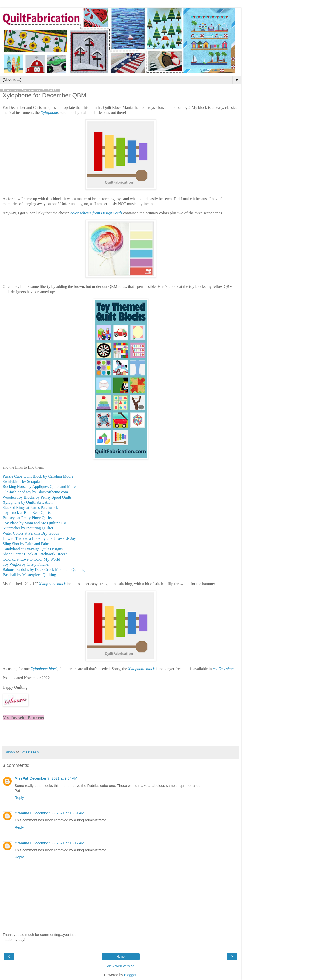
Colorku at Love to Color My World (31, 559)
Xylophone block (52, 584)
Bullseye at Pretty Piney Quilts (27, 518)
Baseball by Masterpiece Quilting (29, 575)
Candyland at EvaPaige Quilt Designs (33, 549)
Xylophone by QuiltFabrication (28, 502)
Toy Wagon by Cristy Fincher (26, 564)
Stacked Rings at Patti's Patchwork (30, 507)
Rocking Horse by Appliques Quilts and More (39, 487)
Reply (19, 798)
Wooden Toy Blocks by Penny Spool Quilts (37, 497)
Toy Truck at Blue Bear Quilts (27, 512)
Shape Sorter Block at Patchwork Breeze (35, 554)
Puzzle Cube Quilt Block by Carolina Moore (38, 476)
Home (121, 957)
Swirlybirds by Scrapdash (23, 482)
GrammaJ (23, 813)
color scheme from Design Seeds (96, 213)
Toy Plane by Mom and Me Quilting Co (34, 523)
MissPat (21, 778)
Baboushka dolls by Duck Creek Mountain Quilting (44, 570)
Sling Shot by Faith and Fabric (27, 544)
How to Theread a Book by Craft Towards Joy (39, 538)
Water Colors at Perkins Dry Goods (31, 533)
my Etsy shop (223, 669)
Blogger (130, 975)
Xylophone (49, 112)
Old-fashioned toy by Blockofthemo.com (35, 492)
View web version (121, 966)
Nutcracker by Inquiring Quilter (28, 528)
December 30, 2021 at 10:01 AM (58, 813)
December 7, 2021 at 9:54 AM (53, 778)
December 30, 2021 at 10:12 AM (58, 843)
